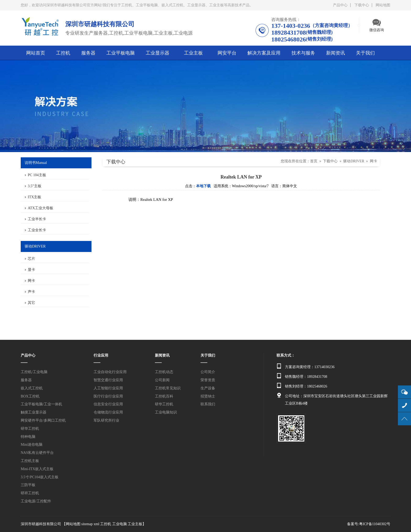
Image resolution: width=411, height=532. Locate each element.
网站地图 (383, 5)
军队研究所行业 (106, 420)
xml (96, 524)
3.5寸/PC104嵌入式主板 (40, 477)
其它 (31, 303)
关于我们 (208, 355)
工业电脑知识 (166, 412)
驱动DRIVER (354, 161)
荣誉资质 (208, 380)
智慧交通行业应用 (108, 380)
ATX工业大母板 (40, 208)
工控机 (106, 524)
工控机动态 (164, 372)
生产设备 (208, 388)
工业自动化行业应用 (110, 372)
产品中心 (340, 5)
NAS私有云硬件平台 (37, 453)
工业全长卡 (37, 230)
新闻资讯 (162, 355)
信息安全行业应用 (108, 404)
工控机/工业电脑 (34, 372)
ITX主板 (34, 197)
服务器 (26, 380)
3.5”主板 (35, 186)
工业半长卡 (37, 219)
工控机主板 (30, 461)
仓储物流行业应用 (108, 412)
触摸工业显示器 (34, 412)
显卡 (31, 270)
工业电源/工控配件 (36, 501)
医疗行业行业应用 (108, 396)
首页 (314, 161)
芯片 (31, 259)
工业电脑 (120, 524)
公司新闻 (162, 380)
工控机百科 (164, 396)
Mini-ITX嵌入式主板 (37, 469)
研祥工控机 (30, 493)
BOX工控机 (30, 396)
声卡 (31, 292)
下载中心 (362, 5)
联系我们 (208, 404)
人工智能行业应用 (108, 388)
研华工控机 (30, 429)
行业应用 (101, 355)
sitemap (87, 524)
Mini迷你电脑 (32, 445)
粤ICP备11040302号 (375, 524)
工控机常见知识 (168, 388)
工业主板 (135, 524)
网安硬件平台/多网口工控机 (43, 420)
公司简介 (208, 372)
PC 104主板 (37, 175)
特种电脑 (28, 437)
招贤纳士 (208, 396)
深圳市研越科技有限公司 (41, 524)
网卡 (31, 281)
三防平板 (28, 485)
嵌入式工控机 (32, 388)
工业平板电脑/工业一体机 (41, 404)
